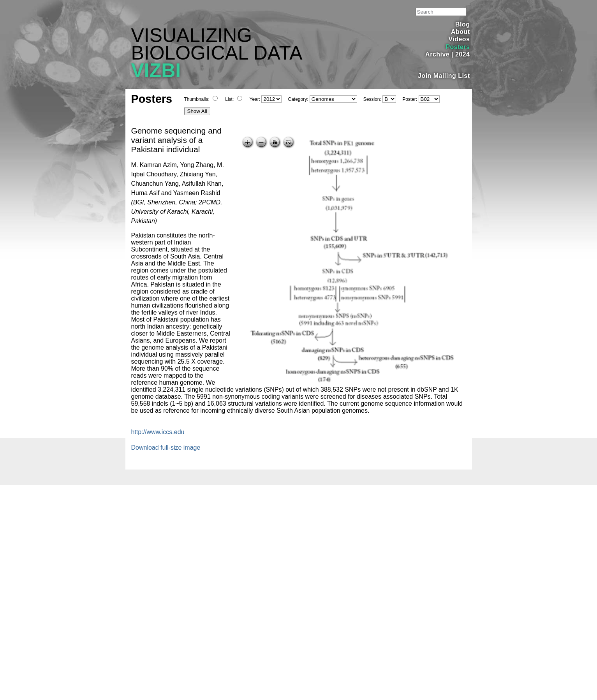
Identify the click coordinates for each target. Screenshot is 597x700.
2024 (463, 54)
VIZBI (156, 70)
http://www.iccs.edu (158, 432)
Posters (458, 47)
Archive (437, 54)
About (461, 32)
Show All (197, 111)
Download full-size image (166, 448)
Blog (462, 24)
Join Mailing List (444, 76)
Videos (459, 39)
